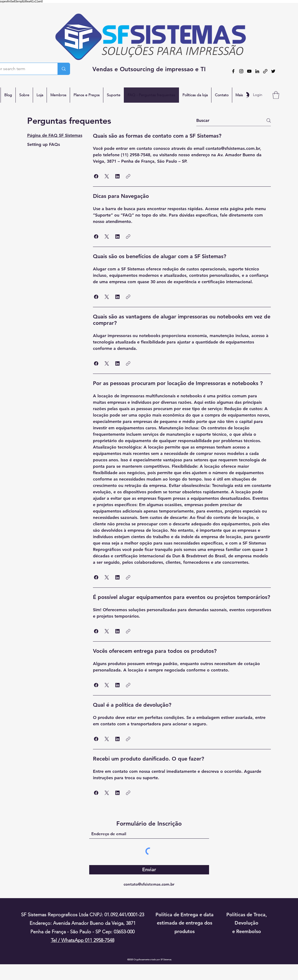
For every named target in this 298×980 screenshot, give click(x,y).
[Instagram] (241, 71)
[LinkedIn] (257, 71)
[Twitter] (273, 71)
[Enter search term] (64, 69)
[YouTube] (249, 71)
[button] (276, 95)
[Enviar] (149, 870)
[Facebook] (233, 71)
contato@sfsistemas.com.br (149, 884)
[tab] (55, 135)
